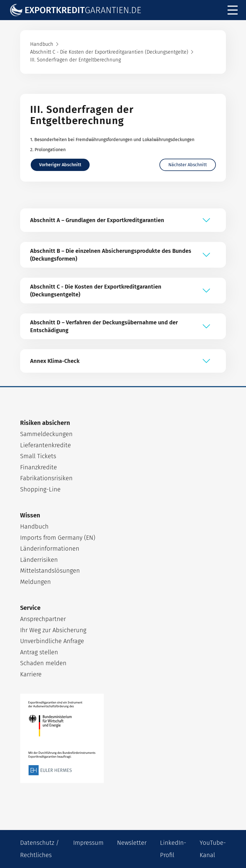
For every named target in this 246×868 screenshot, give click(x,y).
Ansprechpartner (43, 619)
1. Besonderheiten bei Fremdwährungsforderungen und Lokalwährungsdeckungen (112, 140)
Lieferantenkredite (46, 445)
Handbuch (34, 526)
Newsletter (132, 843)
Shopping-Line (40, 489)
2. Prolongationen (48, 150)
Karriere (31, 674)
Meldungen (35, 582)
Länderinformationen (50, 549)
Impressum (88, 843)
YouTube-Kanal (213, 849)
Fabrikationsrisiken (46, 478)
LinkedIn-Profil (173, 849)
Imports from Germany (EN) (58, 538)
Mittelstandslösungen (50, 571)
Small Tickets (38, 456)
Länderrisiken (39, 560)
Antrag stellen (39, 652)
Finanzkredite (39, 467)
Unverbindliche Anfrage (52, 641)
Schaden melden (43, 663)
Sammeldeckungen (46, 434)
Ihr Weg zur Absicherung (53, 630)
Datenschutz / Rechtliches (40, 849)
